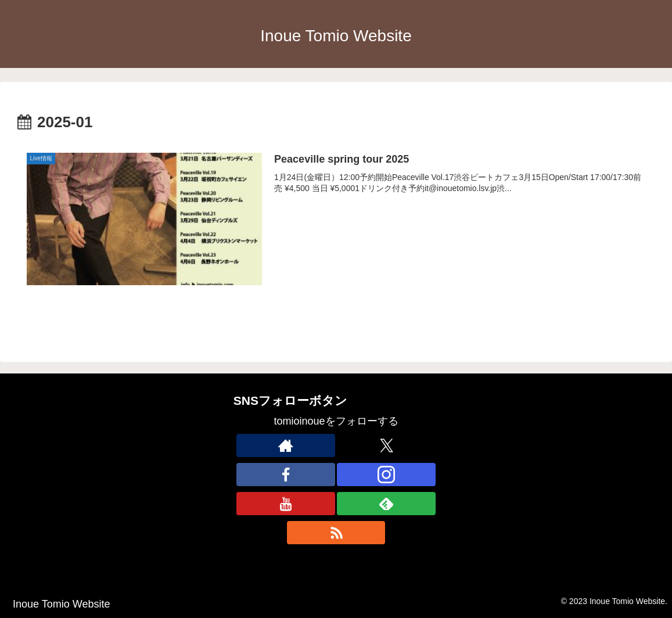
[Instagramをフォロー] (386, 475)
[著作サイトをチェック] (286, 445)
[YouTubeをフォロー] (286, 504)
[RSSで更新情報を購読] (336, 533)
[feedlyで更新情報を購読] (386, 504)
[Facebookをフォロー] (286, 475)
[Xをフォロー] (386, 445)
